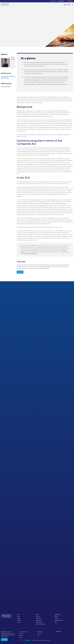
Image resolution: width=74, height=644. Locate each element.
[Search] (72, 5)
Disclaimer (21, 635)
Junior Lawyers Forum (41, 624)
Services (57, 618)
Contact (19, 622)
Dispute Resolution (6, 87)
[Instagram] (24, 640)
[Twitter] (22, 640)
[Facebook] (19, 640)
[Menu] (67, 5)
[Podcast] (31, 640)
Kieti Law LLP (53, 1)
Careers (19, 620)
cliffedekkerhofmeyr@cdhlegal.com (31, 254)
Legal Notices (40, 632)
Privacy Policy (40, 634)
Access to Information (23, 632)
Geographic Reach (59, 620)
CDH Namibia (61, 1)
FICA (38, 635)
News (56, 622)
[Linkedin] (26, 640)
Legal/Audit (21, 634)
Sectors (56, 617)
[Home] (5, 5)
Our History (38, 618)
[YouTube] (28, 640)
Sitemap (21, 637)
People (19, 618)
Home (19, 617)
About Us (38, 617)
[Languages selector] (70, 1)
